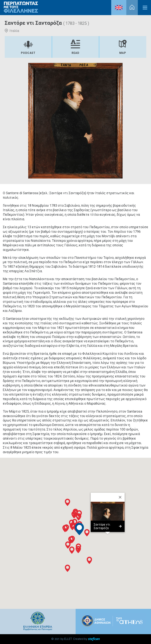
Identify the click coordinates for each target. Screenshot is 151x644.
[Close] (120, 497)
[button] (71, 540)
